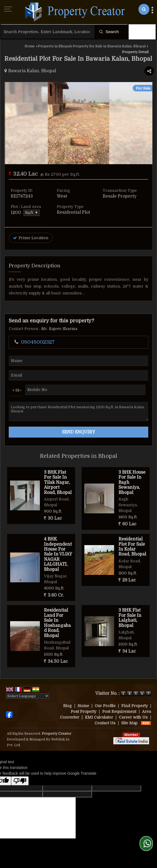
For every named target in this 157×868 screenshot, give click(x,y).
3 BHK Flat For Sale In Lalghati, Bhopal (130, 618)
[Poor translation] (20, 781)
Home (30, 46)
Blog (67, 706)
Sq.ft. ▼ (32, 213)
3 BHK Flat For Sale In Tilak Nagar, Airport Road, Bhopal (58, 482)
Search (109, 32)
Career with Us (133, 717)
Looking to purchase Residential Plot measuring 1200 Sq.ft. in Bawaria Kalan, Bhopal (78, 411)
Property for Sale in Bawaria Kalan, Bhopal (109, 46)
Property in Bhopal (54, 46)
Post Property (84, 711)
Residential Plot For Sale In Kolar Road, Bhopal (132, 547)
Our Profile (105, 706)
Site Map (129, 723)
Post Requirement (119, 711)
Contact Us (105, 723)
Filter (142, 32)
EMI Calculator (99, 717)
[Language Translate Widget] (28, 696)
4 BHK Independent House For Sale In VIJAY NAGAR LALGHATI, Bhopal (58, 554)
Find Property (134, 706)
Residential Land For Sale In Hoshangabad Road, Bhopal (57, 623)
